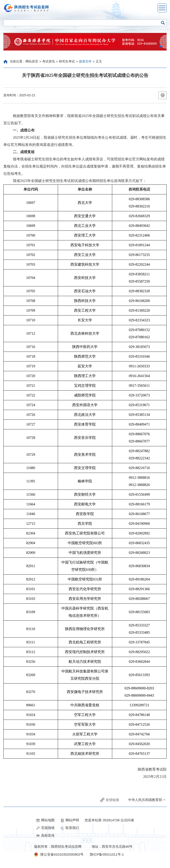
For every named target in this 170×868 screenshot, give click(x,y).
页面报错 (45, 828)
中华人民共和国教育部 (145, 800)
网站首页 (32, 61)
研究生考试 (67, 61)
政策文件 (85, 61)
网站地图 (45, 820)
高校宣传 (45, 836)
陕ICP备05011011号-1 (107, 854)
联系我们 (70, 828)
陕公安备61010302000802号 (62, 854)
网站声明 (70, 820)
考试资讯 (49, 61)
